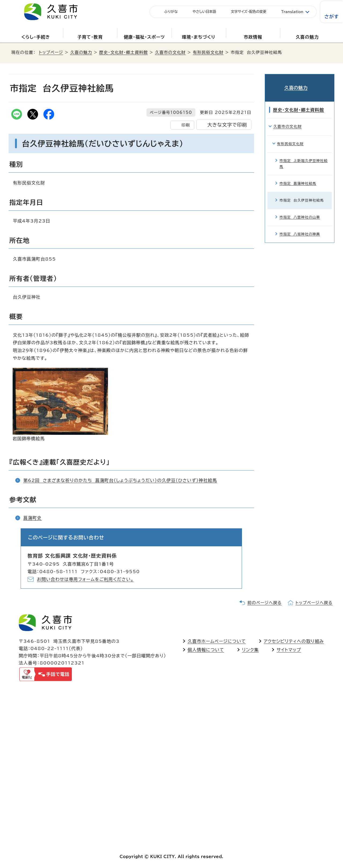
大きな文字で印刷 (227, 125)
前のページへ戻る (264, 603)
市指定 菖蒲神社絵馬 (298, 177)
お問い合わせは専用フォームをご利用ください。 (85, 579)
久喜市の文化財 (170, 52)
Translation (292, 12)
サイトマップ (289, 650)
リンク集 (250, 650)
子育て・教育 (90, 37)
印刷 (186, 125)
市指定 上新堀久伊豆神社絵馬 (304, 157)
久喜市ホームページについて (217, 641)
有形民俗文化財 (208, 52)
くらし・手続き (36, 37)
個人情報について (206, 650)
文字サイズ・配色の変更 (249, 12)
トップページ (51, 52)
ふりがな (171, 12)
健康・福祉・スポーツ (144, 37)
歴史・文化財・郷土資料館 (123, 52)
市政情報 (253, 37)
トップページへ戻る (314, 603)
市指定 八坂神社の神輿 (300, 228)
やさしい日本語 (204, 12)
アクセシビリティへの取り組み (294, 641)
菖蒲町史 (33, 518)
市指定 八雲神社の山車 (300, 211)
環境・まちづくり (199, 37)
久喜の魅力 (307, 37)
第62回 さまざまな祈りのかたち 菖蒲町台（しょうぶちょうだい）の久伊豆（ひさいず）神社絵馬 (120, 480)
